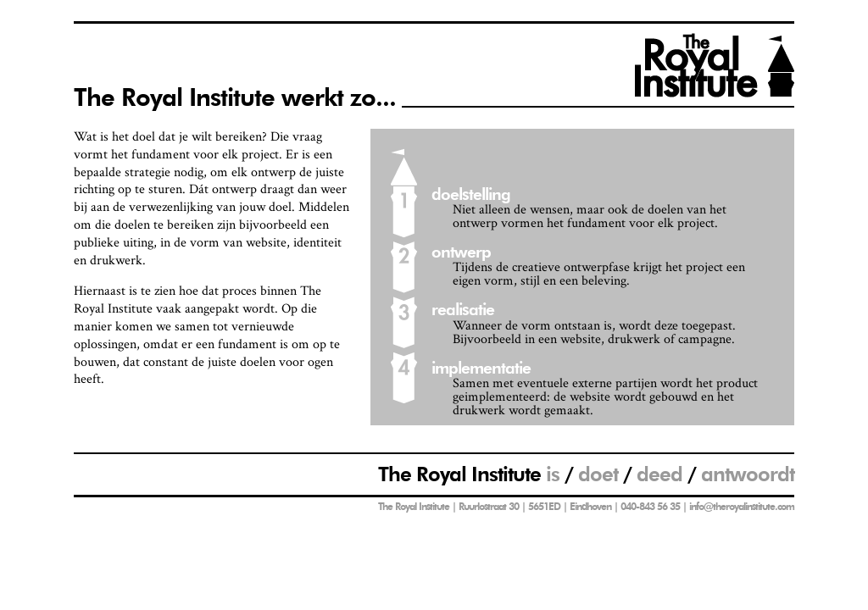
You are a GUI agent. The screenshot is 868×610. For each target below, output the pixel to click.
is (553, 474)
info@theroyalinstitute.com (742, 506)
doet (598, 474)
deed (659, 474)
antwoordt (748, 474)
